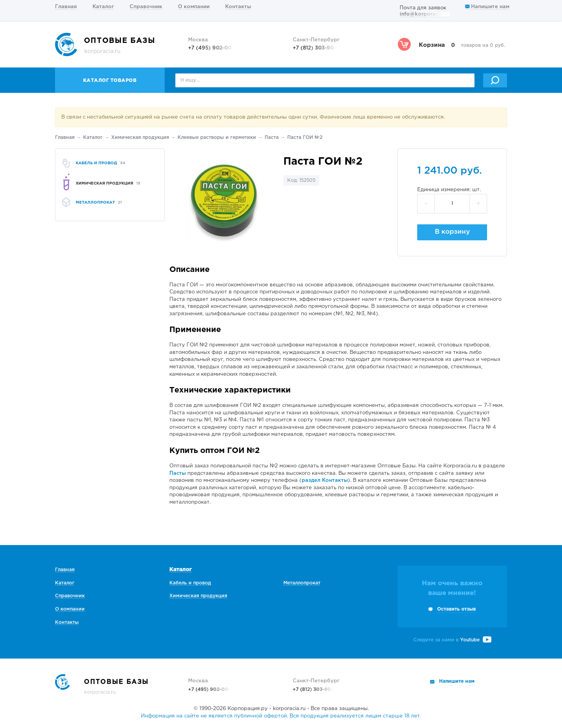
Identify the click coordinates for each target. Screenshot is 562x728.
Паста (272, 138)
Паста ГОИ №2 (305, 138)
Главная (66, 7)
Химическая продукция (140, 138)
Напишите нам (487, 7)
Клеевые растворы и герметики (217, 138)
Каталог (103, 7)
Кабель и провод (190, 583)
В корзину (452, 232)
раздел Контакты (325, 480)
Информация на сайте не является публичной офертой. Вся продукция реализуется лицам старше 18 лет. (281, 716)
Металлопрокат (302, 583)
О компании (194, 7)
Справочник (146, 7)
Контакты (238, 7)
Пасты (178, 473)
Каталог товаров (110, 81)
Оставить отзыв (456, 609)
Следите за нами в (452, 640)
